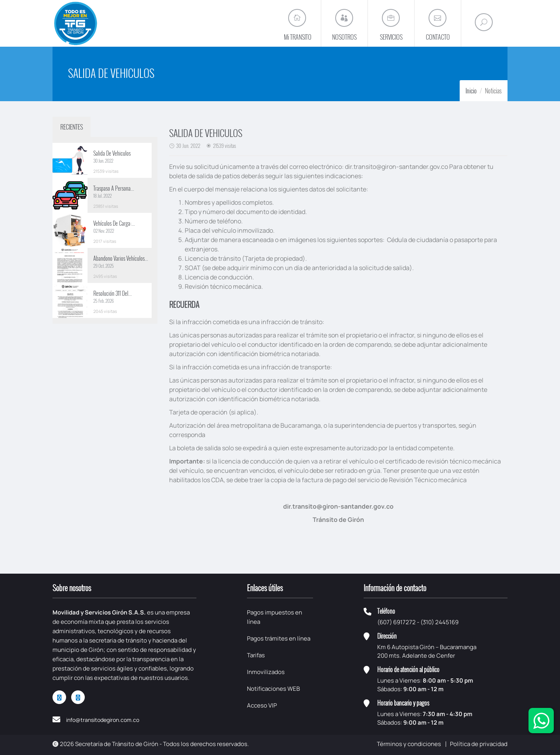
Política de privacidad (479, 744)
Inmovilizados (266, 672)
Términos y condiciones (409, 744)
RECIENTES (72, 127)
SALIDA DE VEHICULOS (206, 133)
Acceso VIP (262, 705)
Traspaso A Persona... (114, 188)
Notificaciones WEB (273, 689)
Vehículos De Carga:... (114, 223)
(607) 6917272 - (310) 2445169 (418, 622)
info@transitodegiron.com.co (103, 720)
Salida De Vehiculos (112, 153)
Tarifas (256, 655)
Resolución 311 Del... (113, 293)
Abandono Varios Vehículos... (121, 258)
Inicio (471, 91)
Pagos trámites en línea (279, 638)
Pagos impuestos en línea (275, 617)
